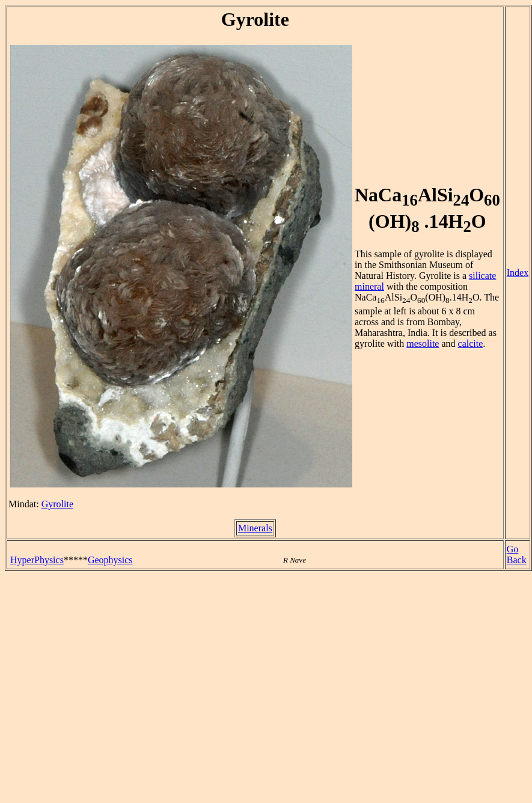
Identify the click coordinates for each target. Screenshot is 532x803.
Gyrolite (57, 504)
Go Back (517, 554)
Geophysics (110, 560)
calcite (471, 343)
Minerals (255, 528)
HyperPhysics (37, 560)
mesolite (423, 343)
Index (518, 273)
